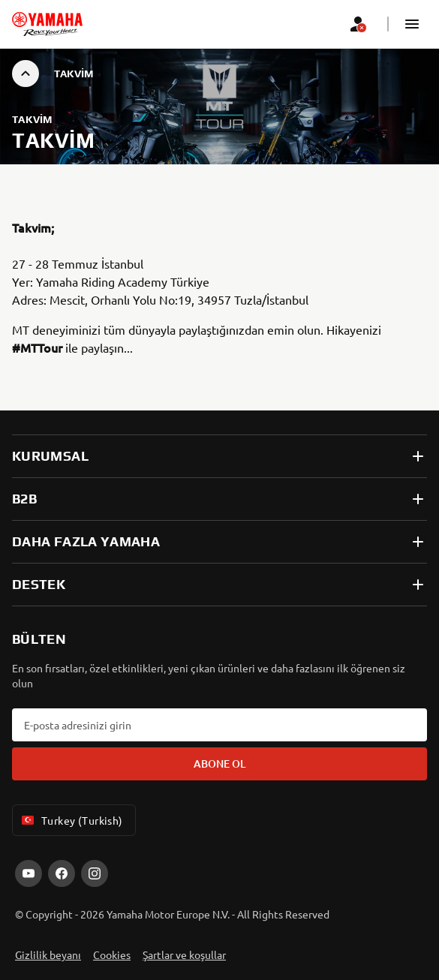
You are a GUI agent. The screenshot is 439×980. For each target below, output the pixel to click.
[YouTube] (29, 873)
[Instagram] (95, 873)
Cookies (112, 954)
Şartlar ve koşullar (184, 954)
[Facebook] (62, 873)
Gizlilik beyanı (48, 954)
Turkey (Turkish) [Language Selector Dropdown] (71, 820)
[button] (412, 24)
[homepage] (47, 24)
